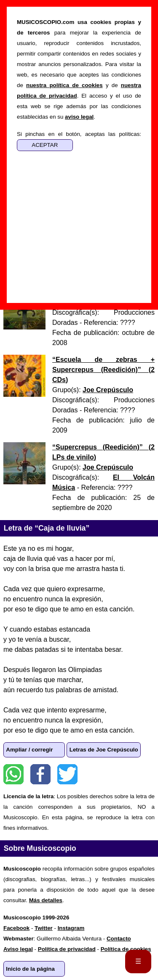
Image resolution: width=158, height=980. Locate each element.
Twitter (67, 774)
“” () (103, 370)
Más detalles (46, 900)
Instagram (71, 928)
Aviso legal (18, 949)
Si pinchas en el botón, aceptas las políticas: (79, 134)
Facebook (40, 774)
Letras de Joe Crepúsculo (104, 750)
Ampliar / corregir (29, 750)
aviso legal (79, 117)
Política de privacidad (67, 949)
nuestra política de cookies (64, 85)
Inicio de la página (30, 969)
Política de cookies (126, 949)
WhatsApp (13, 774)
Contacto (119, 939)
